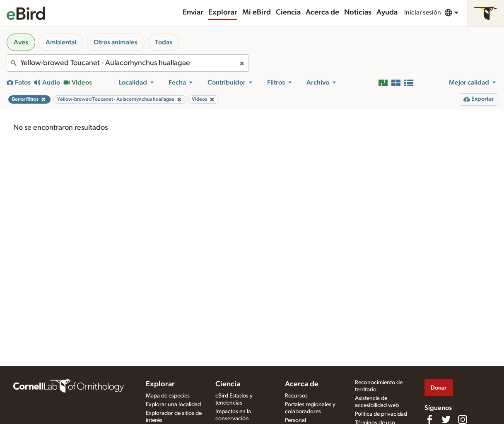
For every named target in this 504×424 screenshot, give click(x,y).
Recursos (296, 396)
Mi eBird (257, 12)
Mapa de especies (168, 396)
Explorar (223, 12)
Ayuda (387, 12)
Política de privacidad (381, 414)
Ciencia (288, 12)
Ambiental (61, 42)
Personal (295, 420)
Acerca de (322, 12)
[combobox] (128, 63)
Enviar (193, 12)
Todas (164, 42)
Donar (439, 388)
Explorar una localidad (173, 405)
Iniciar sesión (423, 12)
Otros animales (116, 42)
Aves (21, 42)
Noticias (358, 12)
